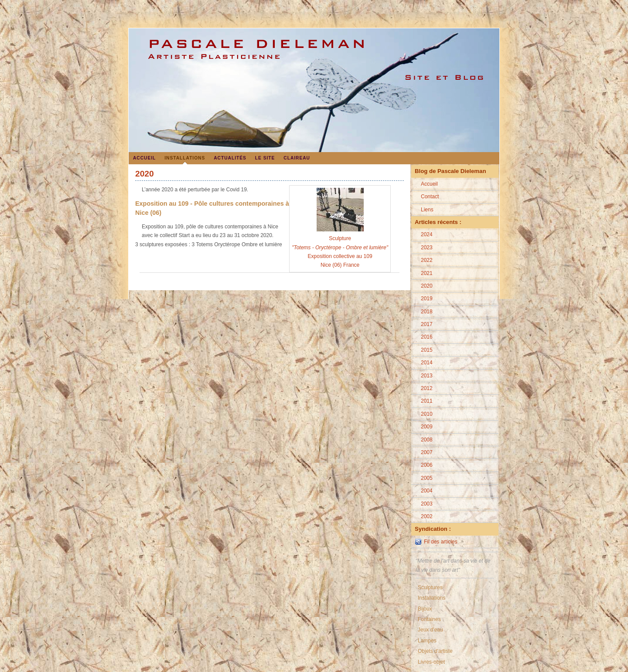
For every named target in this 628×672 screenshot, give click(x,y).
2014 (427, 363)
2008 (427, 440)
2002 (427, 516)
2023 (427, 248)
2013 (427, 376)
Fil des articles (441, 542)
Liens (427, 210)
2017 (427, 324)
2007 (427, 452)
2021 (427, 273)
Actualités (230, 158)
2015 (427, 350)
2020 (427, 286)
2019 (427, 299)
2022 (427, 260)
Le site (265, 158)
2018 (427, 312)
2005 (427, 478)
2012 (427, 388)
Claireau (297, 158)
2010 (427, 414)
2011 (427, 401)
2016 (427, 337)
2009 (427, 427)
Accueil (144, 158)
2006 (427, 465)
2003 (427, 504)
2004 (427, 491)
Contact (430, 197)
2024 (427, 234)
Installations (185, 158)
